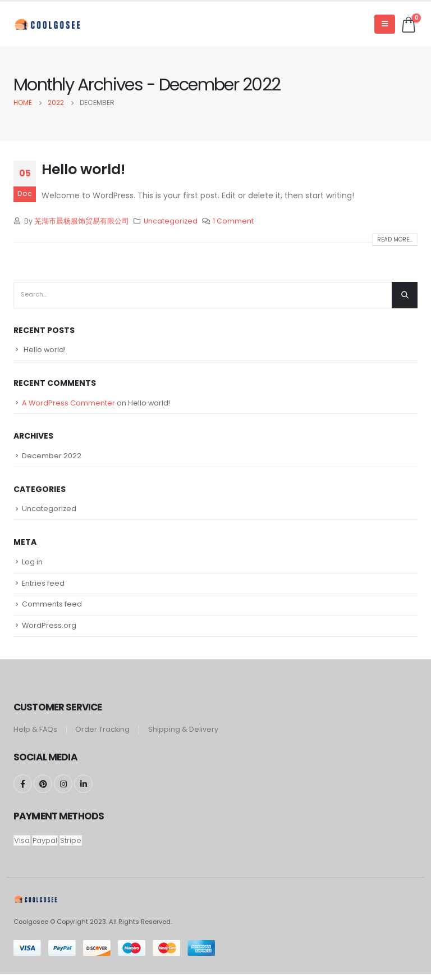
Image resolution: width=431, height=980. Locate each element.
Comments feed (52, 610)
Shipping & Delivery (184, 735)
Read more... (395, 240)
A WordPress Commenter (69, 404)
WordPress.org (49, 633)
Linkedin (83, 790)
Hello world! (83, 169)
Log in (32, 566)
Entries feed (43, 588)
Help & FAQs (35, 735)
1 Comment (233, 221)
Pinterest (43, 790)
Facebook (23, 790)
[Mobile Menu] (385, 24)
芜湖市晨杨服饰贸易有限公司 (82, 221)
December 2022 (52, 458)
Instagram (63, 790)
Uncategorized (171, 221)
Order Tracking (103, 735)
